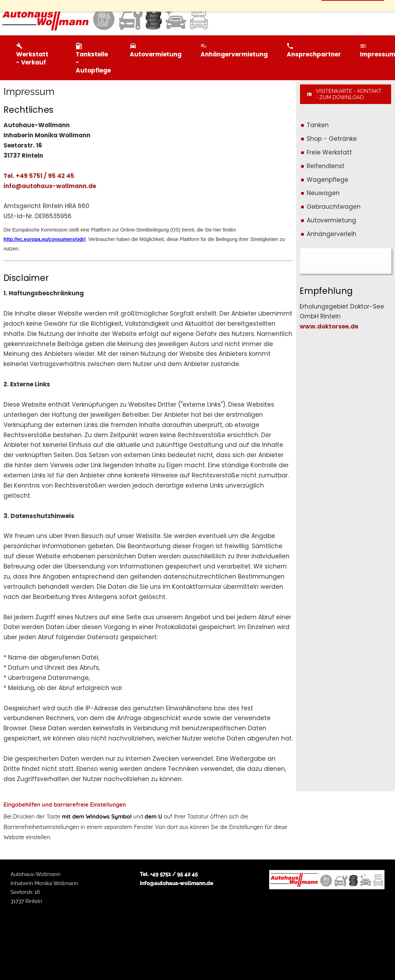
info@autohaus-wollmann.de (50, 186)
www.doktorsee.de (329, 326)
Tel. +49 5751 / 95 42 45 (39, 176)
